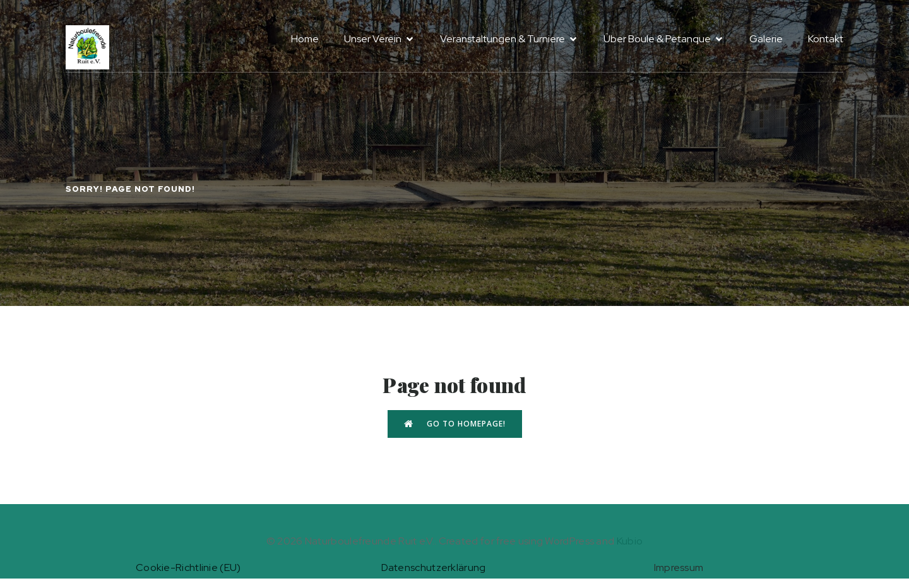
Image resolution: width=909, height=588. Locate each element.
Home (305, 39)
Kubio (630, 541)
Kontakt (826, 39)
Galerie (766, 39)
